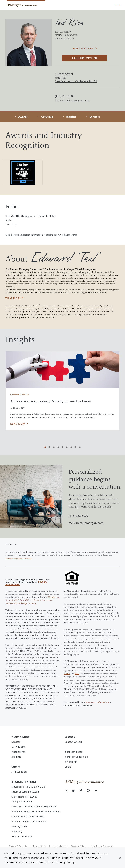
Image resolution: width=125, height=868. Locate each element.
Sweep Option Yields (22, 802)
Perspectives (18, 752)
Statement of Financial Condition (29, 787)
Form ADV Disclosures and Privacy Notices (34, 807)
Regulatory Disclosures (103, 846)
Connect (95, 117)
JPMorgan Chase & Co (76, 757)
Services (16, 742)
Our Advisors (18, 747)
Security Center (20, 827)
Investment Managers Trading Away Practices (36, 812)
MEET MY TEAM (83, 48)
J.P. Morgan (71, 762)
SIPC (77, 674)
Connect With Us (73, 742)
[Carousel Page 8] (76, 447)
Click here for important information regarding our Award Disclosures (41, 235)
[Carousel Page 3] (54, 447)
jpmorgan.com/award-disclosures (19, 559)
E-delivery (17, 832)
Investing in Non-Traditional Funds (30, 822)
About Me (47, 117)
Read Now (18, 424)
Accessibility (59, 846)
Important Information (97, 702)
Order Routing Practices (24, 797)
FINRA (67, 674)
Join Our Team (19, 772)
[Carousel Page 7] (71, 447)
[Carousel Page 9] (80, 447)
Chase (68, 767)
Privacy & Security (18, 846)
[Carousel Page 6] (67, 447)
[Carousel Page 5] (62, 447)
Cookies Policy (78, 846)
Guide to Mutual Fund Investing (28, 817)
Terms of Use (40, 846)
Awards (23, 117)
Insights (71, 117)
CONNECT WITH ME (85, 58)
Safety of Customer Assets (25, 792)
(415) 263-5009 (78, 516)
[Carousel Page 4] (58, 447)
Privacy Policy (65, 862)
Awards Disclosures (22, 837)
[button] (120, 858)
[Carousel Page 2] (49, 447)
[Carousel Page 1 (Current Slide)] (45, 447)
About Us (16, 757)
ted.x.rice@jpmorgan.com (72, 100)
